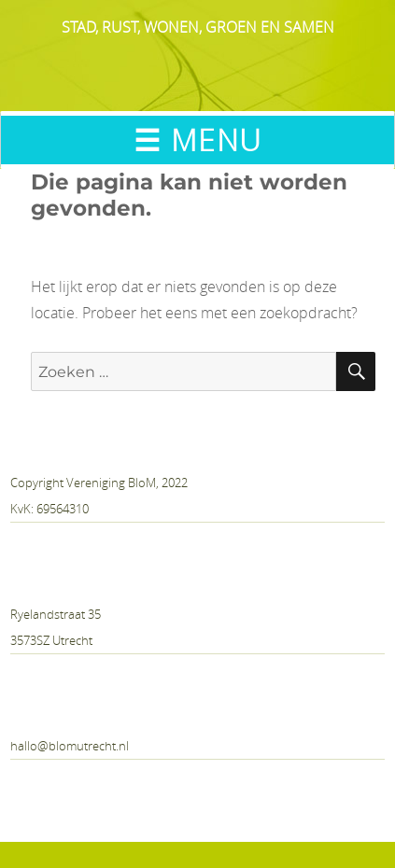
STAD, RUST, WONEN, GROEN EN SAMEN (198, 27)
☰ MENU (198, 140)
